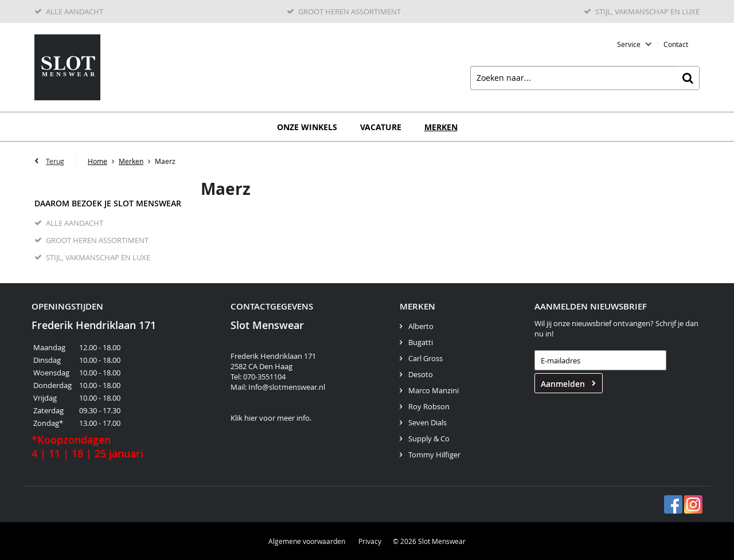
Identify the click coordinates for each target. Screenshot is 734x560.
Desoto (421, 374)
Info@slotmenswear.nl (287, 387)
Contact (676, 44)
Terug (55, 161)
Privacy (370, 541)
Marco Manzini (434, 390)
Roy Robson (429, 406)
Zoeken (688, 78)
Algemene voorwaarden (307, 541)
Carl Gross (425, 358)
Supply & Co (429, 438)
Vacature (381, 127)
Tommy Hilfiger (434, 455)
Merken (441, 127)
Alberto (421, 326)
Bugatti (421, 342)
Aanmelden (563, 384)
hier (251, 418)
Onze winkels (307, 127)
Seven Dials (427, 422)
